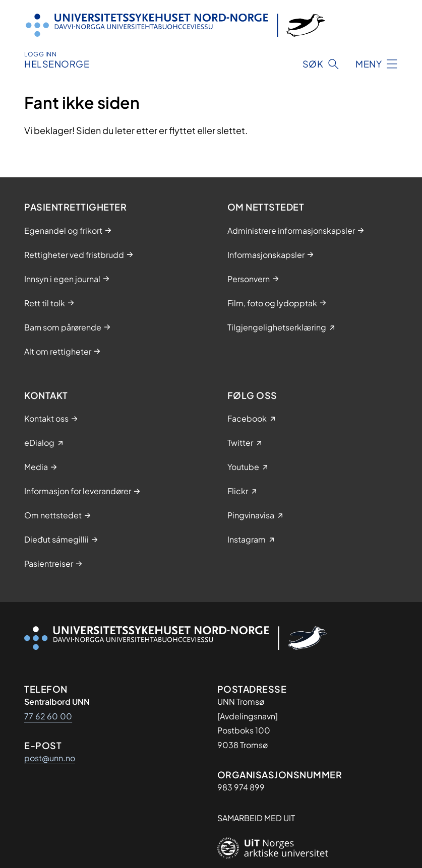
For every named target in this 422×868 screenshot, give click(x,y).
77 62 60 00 (48, 716)
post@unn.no (50, 758)
